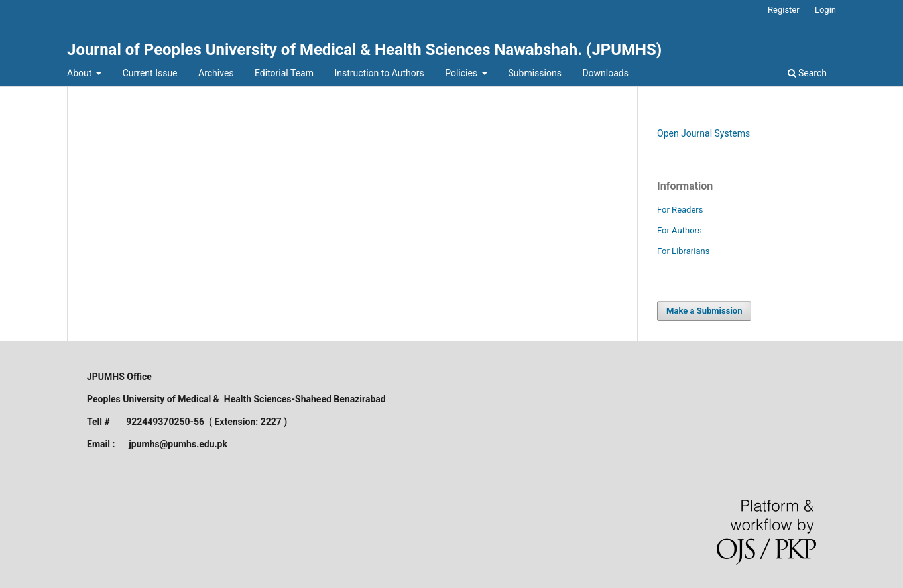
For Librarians (683, 251)
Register (784, 10)
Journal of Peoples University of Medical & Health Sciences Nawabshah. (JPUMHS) (364, 50)
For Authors (680, 230)
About (81, 73)
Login (825, 10)
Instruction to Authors (379, 73)
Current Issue (150, 73)
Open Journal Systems (703, 133)
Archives (216, 73)
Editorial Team (284, 73)
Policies (462, 73)
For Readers (680, 210)
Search (807, 73)
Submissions (535, 73)
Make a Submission (704, 311)
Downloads (605, 73)
